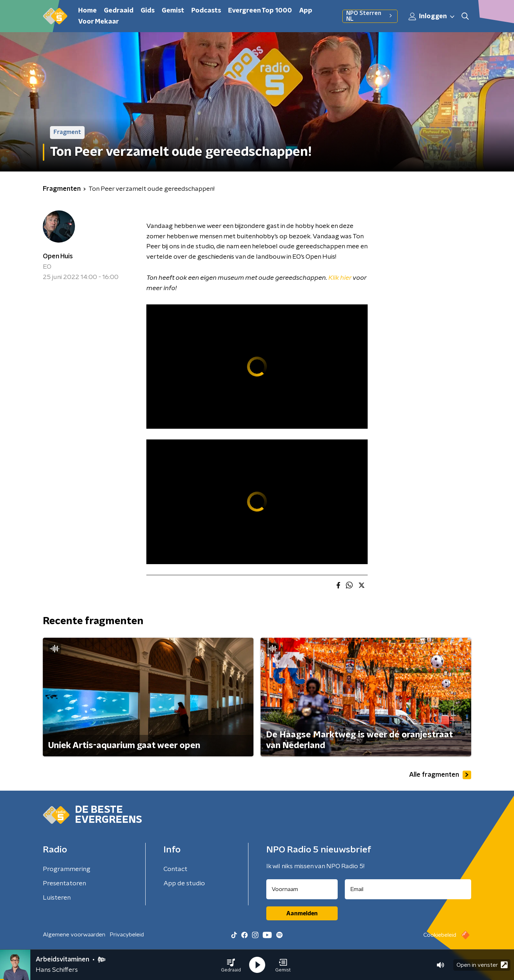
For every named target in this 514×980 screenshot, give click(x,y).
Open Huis (58, 257)
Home (87, 11)
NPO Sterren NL (370, 16)
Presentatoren (64, 884)
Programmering (67, 869)
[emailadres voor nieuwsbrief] (408, 889)
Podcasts (206, 11)
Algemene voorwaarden (74, 935)
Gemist (173, 11)
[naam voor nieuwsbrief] (302, 889)
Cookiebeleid (440, 935)
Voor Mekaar (99, 22)
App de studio (184, 884)
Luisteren (57, 898)
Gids (148, 11)
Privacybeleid (127, 935)
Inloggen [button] (432, 16)
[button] (231, 965)
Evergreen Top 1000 (260, 11)
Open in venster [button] (482, 965)
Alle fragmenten (440, 775)
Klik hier (340, 278)
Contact (175, 869)
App (306, 11)
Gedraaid (119, 11)
